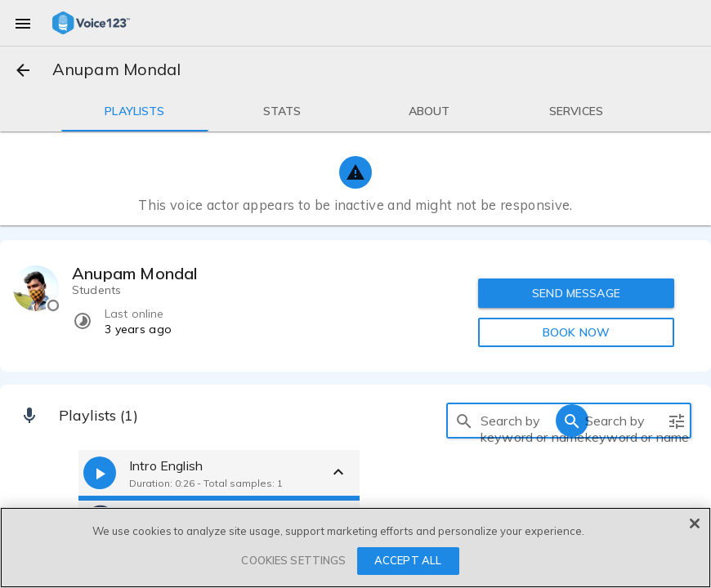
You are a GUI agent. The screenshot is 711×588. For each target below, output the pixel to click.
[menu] (23, 23)
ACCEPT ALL (408, 560)
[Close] (695, 523)
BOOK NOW (576, 332)
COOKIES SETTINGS (293, 560)
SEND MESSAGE (577, 293)
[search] (464, 421)
